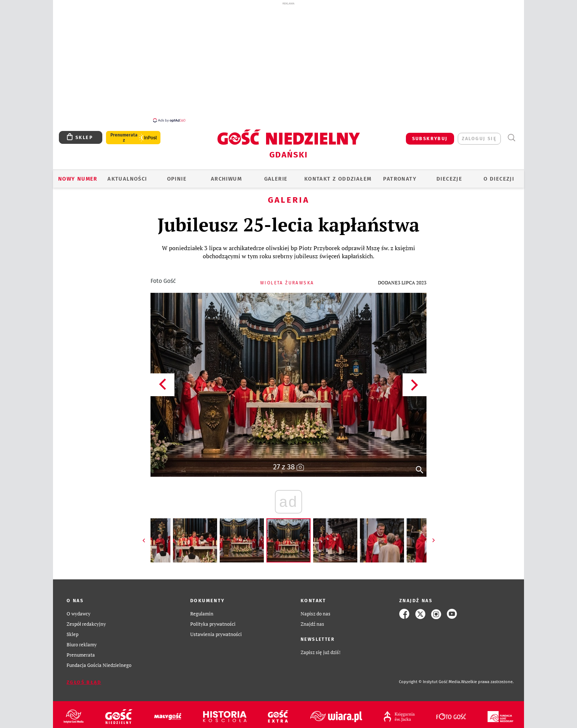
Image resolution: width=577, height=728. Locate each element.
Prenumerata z (124, 138)
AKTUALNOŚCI (127, 179)
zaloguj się (479, 139)
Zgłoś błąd (84, 682)
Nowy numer (78, 179)
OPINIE (177, 179)
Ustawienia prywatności (216, 634)
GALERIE (276, 179)
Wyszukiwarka (511, 138)
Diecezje (449, 179)
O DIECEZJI (499, 179)
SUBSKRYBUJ (430, 139)
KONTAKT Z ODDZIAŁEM (338, 179)
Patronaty (400, 179)
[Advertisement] (288, 62)
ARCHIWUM (226, 179)
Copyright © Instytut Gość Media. (430, 682)
